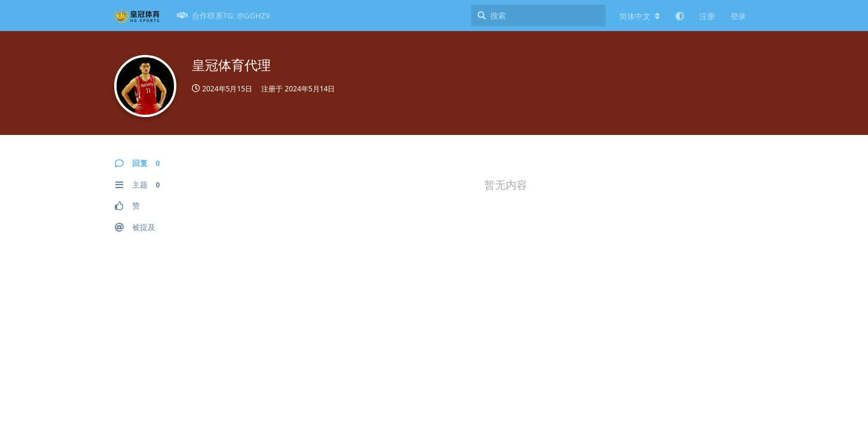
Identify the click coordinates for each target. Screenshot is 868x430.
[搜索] (538, 16)
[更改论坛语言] (640, 16)
